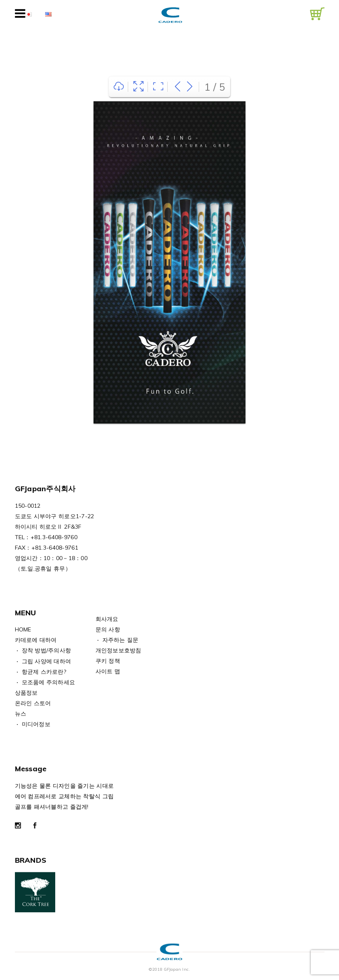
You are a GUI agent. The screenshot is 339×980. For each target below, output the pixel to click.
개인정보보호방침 (119, 650)
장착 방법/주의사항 (47, 650)
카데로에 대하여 (36, 640)
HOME (23, 629)
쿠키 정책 (108, 661)
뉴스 (21, 714)
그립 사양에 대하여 (47, 661)
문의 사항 (108, 629)
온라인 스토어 (33, 703)
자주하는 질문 (121, 640)
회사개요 (107, 619)
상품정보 (26, 693)
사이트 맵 (108, 671)
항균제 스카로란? (44, 672)
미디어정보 (36, 724)
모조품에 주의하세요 (49, 682)
